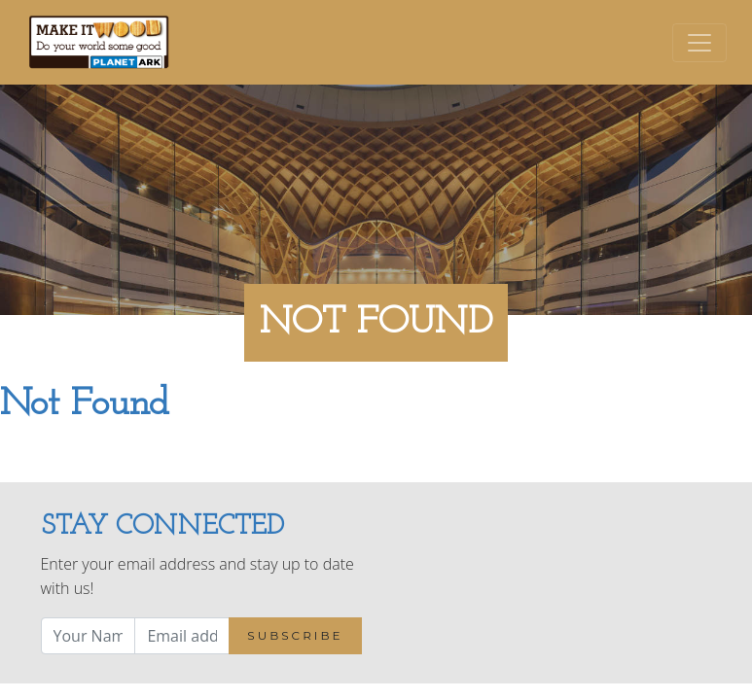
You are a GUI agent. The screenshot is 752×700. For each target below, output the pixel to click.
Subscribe (295, 635)
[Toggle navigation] (699, 43)
